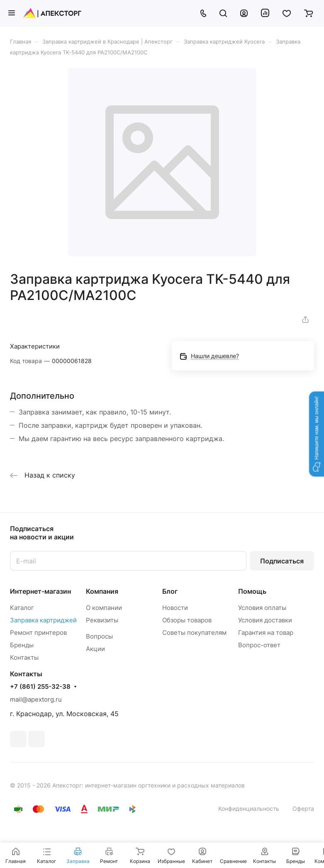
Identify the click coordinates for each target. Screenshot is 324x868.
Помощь (252, 591)
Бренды (22, 645)
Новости (175, 608)
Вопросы (99, 636)
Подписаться (282, 561)
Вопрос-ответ (259, 645)
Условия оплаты (262, 608)
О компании (104, 608)
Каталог (22, 608)
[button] (317, 434)
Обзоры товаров (187, 620)
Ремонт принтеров (38, 633)
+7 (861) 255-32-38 (40, 687)
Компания (102, 591)
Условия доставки (265, 620)
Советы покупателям (194, 633)
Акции (95, 649)
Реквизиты (102, 620)
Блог (170, 591)
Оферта (303, 808)
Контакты (24, 657)
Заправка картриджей (43, 620)
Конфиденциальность (249, 808)
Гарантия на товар (266, 633)
